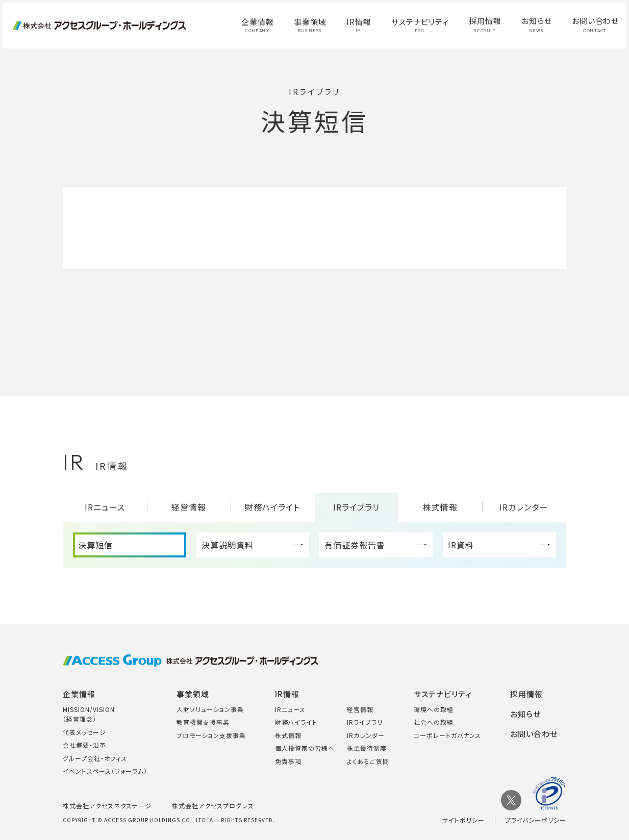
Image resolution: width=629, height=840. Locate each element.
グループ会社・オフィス (95, 758)
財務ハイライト (272, 507)
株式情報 (440, 507)
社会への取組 (434, 722)
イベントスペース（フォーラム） (105, 771)
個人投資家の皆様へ (305, 748)
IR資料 (461, 545)
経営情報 (189, 507)
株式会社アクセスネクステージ (107, 806)
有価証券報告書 (355, 545)
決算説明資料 (228, 545)
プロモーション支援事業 (211, 735)
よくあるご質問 (368, 761)
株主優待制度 (367, 748)
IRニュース (105, 507)
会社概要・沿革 (84, 745)
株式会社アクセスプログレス (213, 806)
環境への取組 (434, 709)
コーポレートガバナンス (447, 735)
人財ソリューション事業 (210, 709)
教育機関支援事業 (203, 722)
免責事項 (288, 761)
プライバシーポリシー (536, 820)
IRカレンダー (524, 507)
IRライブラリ (356, 507)
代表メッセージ (84, 732)
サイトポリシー (463, 820)
